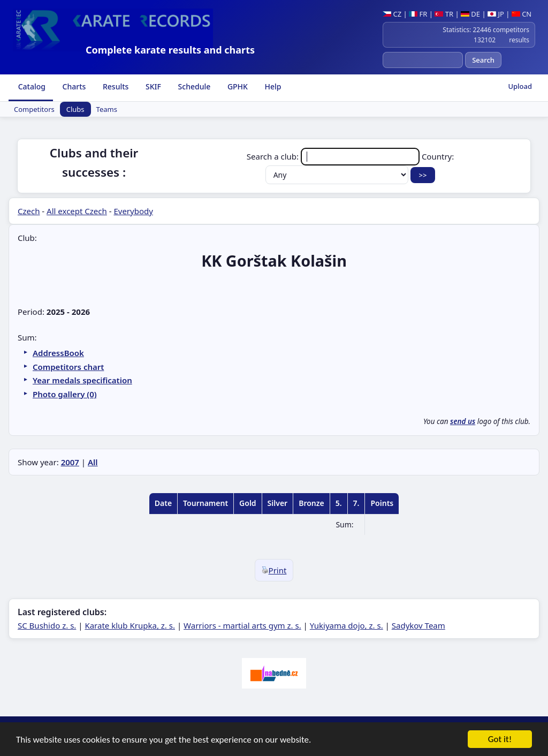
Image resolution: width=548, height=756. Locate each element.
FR (418, 14)
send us (463, 421)
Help (272, 86)
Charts (73, 86)
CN (522, 14)
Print (274, 570)
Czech (29, 211)
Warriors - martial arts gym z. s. (242, 625)
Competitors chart (68, 367)
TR (444, 14)
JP (496, 14)
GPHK (237, 86)
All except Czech (77, 211)
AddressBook (58, 353)
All (93, 462)
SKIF (152, 86)
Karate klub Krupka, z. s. (130, 625)
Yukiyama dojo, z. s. (347, 625)
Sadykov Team (418, 625)
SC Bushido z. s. (47, 625)
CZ (392, 14)
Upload (520, 86)
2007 (70, 462)
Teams (107, 109)
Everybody (133, 211)
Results (115, 86)
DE (470, 14)
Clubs (75, 109)
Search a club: (334, 156)
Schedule (193, 86)
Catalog (31, 86)
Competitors (34, 109)
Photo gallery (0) (65, 394)
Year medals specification (82, 380)
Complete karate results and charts (170, 50)
